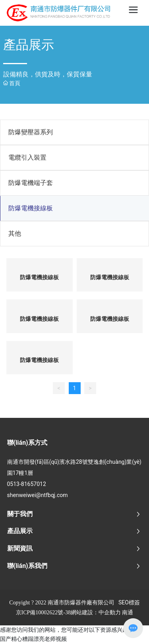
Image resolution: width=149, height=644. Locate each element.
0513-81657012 (27, 484)
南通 (128, 612)
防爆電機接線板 (31, 208)
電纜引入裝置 (27, 157)
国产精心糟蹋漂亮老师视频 (33, 639)
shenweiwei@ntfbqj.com (38, 495)
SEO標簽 (129, 602)
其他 (15, 233)
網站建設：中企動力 (96, 612)
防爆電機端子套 (31, 183)
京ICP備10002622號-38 (43, 613)
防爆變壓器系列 (31, 132)
